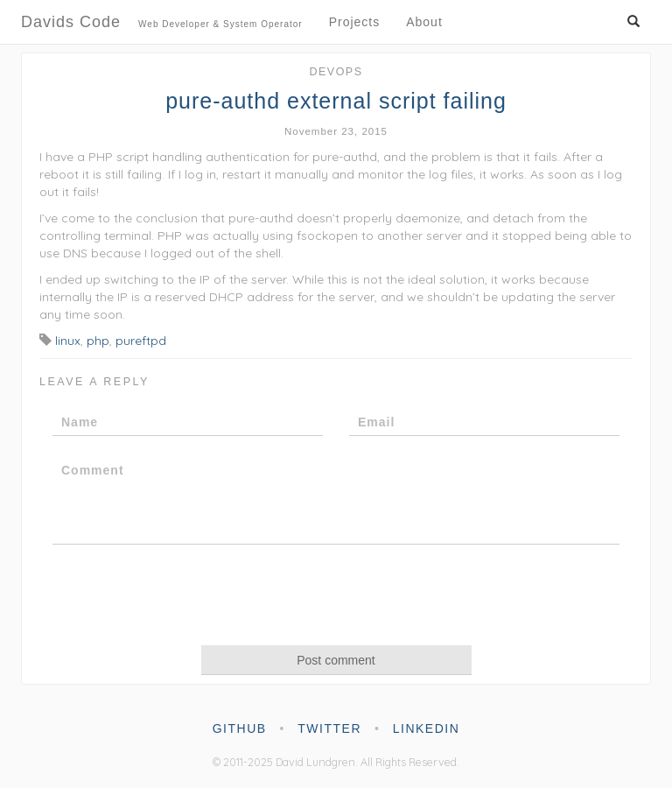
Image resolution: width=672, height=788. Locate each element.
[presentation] (336, 594)
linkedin (427, 728)
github (240, 728)
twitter (329, 728)
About (424, 22)
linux (68, 341)
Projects (355, 22)
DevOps (336, 72)
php (98, 341)
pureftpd (141, 341)
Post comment (336, 660)
